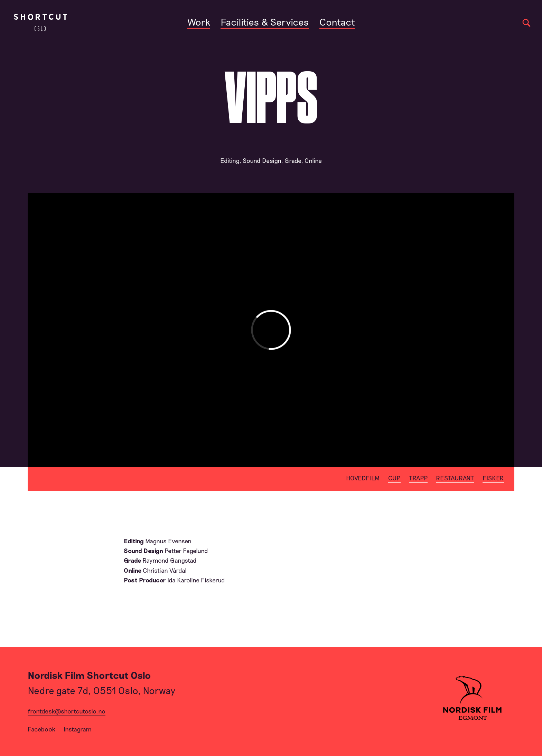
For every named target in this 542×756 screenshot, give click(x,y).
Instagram (78, 729)
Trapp (418, 478)
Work (199, 22)
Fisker (493, 478)
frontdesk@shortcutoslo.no (67, 711)
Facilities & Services (265, 22)
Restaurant (455, 478)
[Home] (40, 22)
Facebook (41, 729)
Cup (394, 478)
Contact (337, 22)
